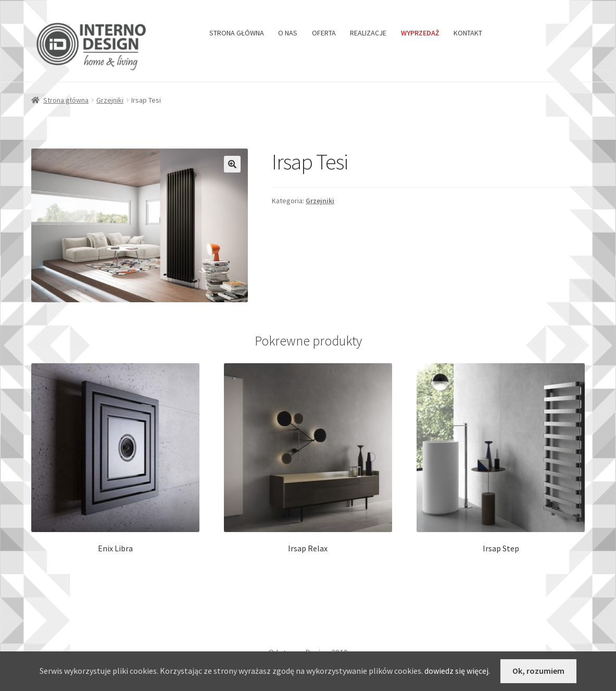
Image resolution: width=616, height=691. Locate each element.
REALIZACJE (368, 33)
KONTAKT (468, 33)
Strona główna (66, 100)
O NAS (288, 33)
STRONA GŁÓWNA (237, 33)
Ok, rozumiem (538, 671)
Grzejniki (110, 100)
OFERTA (324, 33)
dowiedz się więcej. (457, 671)
